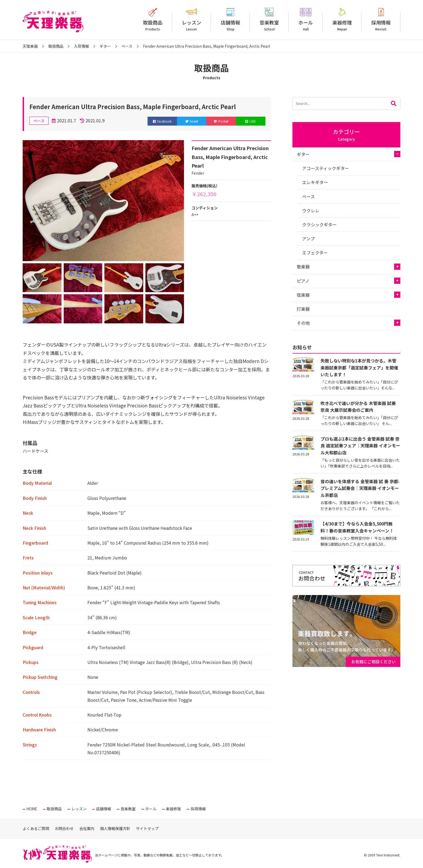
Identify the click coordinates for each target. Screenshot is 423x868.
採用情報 (381, 25)
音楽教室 (269, 25)
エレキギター (315, 182)
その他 (303, 323)
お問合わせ (64, 828)
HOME (32, 809)
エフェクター (315, 253)
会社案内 (87, 828)
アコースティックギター (326, 168)
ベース (308, 196)
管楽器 (303, 267)
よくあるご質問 (36, 828)
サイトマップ (147, 828)
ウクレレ (311, 210)
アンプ (308, 238)
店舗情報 (230, 25)
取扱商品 (153, 25)
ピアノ (303, 281)
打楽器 (303, 309)
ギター (303, 154)
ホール (306, 25)
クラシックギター (319, 224)
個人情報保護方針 (115, 828)
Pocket (221, 121)
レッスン (192, 25)
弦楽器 (303, 295)
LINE (251, 121)
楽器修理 (342, 25)
